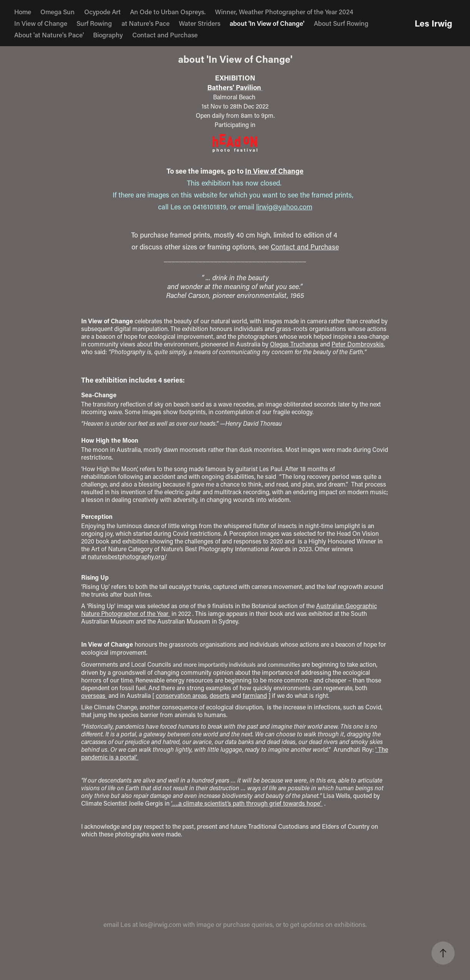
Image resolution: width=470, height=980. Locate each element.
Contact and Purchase (165, 35)
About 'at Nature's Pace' (49, 35)
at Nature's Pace (146, 23)
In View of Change (41, 23)
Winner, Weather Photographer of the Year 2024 (284, 12)
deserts (220, 695)
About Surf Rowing (341, 23)
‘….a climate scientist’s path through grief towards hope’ (247, 803)
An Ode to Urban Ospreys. (168, 12)
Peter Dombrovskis (358, 344)
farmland (255, 695)
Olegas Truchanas (294, 344)
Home (23, 12)
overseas (94, 695)
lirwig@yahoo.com (284, 207)
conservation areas (181, 695)
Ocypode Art (102, 12)
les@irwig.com (160, 924)
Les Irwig (433, 23)
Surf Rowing (94, 23)
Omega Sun (57, 12)
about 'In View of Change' (267, 23)
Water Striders (200, 23)
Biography (108, 35)
